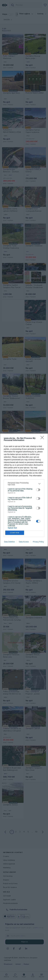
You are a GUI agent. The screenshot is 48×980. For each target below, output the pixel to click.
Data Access (24, 542)
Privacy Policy (38, 542)
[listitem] (24, 484)
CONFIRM (15, 533)
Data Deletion (10, 542)
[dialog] (24, 490)
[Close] (43, 438)
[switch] (38, 490)
